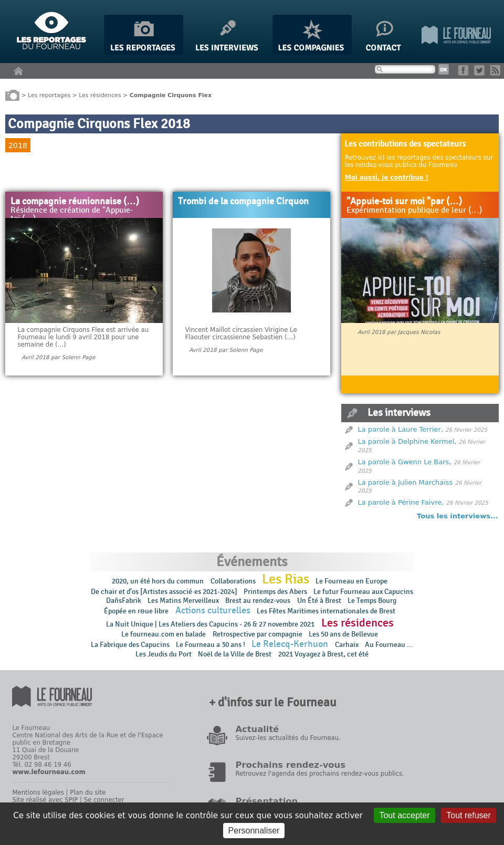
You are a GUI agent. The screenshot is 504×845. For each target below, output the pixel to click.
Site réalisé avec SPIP (45, 800)
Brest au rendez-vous (258, 601)
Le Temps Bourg (373, 601)
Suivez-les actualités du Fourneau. (288, 738)
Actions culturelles (213, 611)
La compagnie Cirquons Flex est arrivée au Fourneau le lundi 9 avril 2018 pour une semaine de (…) (83, 337)
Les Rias (286, 579)
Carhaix (347, 645)
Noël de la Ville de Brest (235, 654)
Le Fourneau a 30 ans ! (211, 645)
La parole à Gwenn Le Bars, (405, 462)
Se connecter (104, 800)
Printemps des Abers (275, 592)
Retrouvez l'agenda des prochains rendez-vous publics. (319, 774)
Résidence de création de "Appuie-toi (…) (72, 215)
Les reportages (49, 95)
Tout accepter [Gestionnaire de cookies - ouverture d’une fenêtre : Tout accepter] (404, 815)
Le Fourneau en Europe (351, 581)
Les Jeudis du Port (164, 654)
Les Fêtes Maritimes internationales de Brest (326, 611)
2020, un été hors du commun (158, 581)
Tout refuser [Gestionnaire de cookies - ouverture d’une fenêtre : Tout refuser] (468, 815)
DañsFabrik (124, 601)
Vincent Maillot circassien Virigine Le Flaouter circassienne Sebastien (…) (241, 333)
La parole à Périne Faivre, (401, 502)
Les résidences (100, 95)
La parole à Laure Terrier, (401, 429)
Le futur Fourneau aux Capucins (363, 592)
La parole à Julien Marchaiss (406, 482)
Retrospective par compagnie (258, 634)
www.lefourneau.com (49, 772)
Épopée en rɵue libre (136, 611)
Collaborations (233, 581)
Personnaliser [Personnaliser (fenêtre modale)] (254, 831)
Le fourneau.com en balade (164, 634)
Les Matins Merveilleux (183, 601)
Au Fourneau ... (389, 645)
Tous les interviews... (458, 516)
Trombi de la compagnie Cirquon (243, 202)
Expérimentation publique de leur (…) (414, 211)
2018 (18, 145)
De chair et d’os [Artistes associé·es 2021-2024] (164, 592)
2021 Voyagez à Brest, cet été (323, 654)
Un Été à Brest (319, 601)
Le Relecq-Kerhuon (290, 644)
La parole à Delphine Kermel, (407, 441)
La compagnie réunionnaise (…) (75, 202)
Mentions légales (38, 792)
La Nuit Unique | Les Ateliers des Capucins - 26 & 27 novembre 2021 (210, 624)
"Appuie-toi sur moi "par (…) (404, 202)
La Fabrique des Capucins (130, 645)
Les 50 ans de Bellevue (343, 634)
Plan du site (88, 792)
